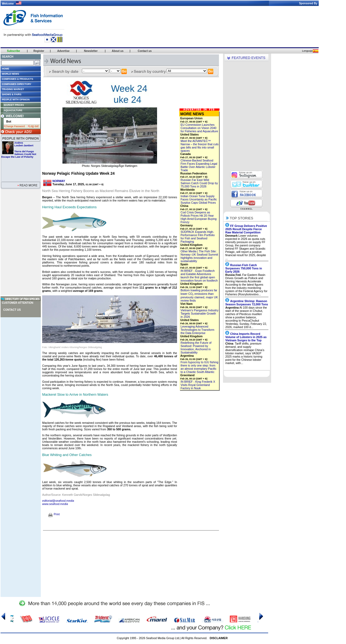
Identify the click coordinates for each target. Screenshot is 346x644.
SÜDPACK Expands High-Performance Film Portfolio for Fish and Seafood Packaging (198, 237)
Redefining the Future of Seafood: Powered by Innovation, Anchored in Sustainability (196, 348)
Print (54, 514)
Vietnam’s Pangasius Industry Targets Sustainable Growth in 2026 (199, 313)
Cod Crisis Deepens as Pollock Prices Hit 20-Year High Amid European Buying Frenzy (199, 217)
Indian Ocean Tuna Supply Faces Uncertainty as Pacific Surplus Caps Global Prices (199, 199)
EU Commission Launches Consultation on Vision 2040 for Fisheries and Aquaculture (199, 128)
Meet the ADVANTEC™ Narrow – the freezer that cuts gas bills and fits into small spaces (199, 146)
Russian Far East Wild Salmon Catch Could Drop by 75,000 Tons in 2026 (199, 183)
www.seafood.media (55, 504)
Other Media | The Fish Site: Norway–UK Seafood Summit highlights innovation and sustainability (199, 256)
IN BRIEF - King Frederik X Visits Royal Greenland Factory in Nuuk (198, 385)
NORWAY (59, 181)
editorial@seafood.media (58, 501)
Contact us (12, 310)
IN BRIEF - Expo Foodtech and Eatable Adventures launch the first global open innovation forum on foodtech (199, 276)
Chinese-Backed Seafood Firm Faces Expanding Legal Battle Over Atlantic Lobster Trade (199, 165)
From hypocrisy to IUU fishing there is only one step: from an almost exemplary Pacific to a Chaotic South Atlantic (199, 367)
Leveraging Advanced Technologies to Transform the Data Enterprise (197, 330)
